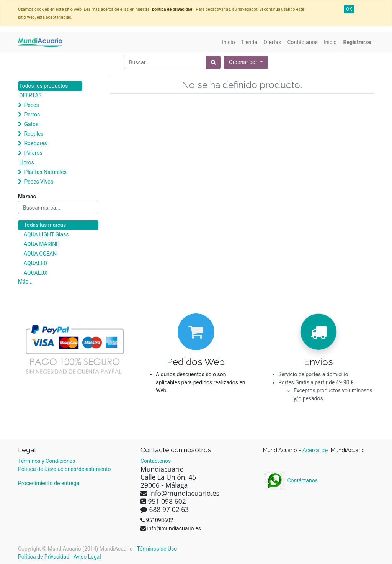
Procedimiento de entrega (49, 483)
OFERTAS (30, 95)
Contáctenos (156, 461)
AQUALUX (36, 273)
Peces (31, 105)
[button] (246, 62)
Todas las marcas (45, 225)
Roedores (35, 143)
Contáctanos (290, 480)
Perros (32, 115)
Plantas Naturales (45, 172)
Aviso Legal (87, 557)
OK (349, 9)
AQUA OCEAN (40, 254)
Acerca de (316, 450)
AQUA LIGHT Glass (46, 234)
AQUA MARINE (41, 244)
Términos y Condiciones (47, 461)
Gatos (31, 124)
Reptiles (34, 134)
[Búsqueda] (213, 62)
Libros (27, 162)
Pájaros (33, 153)
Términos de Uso (157, 549)
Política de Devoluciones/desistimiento (64, 469)
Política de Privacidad (44, 557)
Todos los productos (43, 86)
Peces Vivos (39, 182)
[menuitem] (229, 42)
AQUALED (35, 263)
